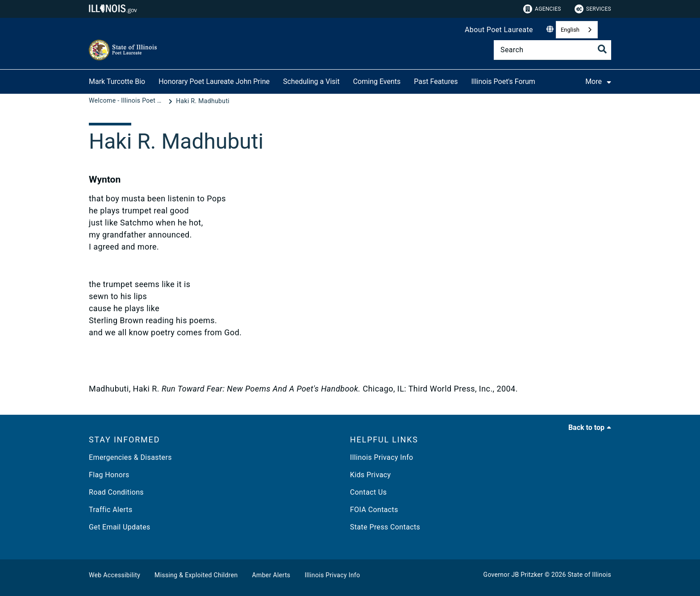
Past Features (436, 81)
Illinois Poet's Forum (503, 81)
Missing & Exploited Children (196, 575)
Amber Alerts (271, 575)
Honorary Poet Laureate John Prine (214, 81)
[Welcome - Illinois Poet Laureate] (128, 101)
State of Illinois (589, 575)
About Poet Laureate (499, 30)
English (570, 30)
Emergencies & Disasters (130, 457)
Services (593, 9)
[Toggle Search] (602, 49)
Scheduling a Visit (311, 81)
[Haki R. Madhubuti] (203, 101)
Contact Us (368, 492)
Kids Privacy (370, 475)
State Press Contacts (385, 527)
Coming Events (377, 81)
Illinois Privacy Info (382, 457)
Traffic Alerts (111, 510)
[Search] (552, 50)
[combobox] (577, 30)
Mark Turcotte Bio (117, 81)
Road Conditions (116, 492)
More (602, 81)
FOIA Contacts (374, 510)
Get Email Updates (120, 527)
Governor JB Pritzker (513, 575)
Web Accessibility (115, 575)
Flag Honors (109, 475)
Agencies (542, 9)
